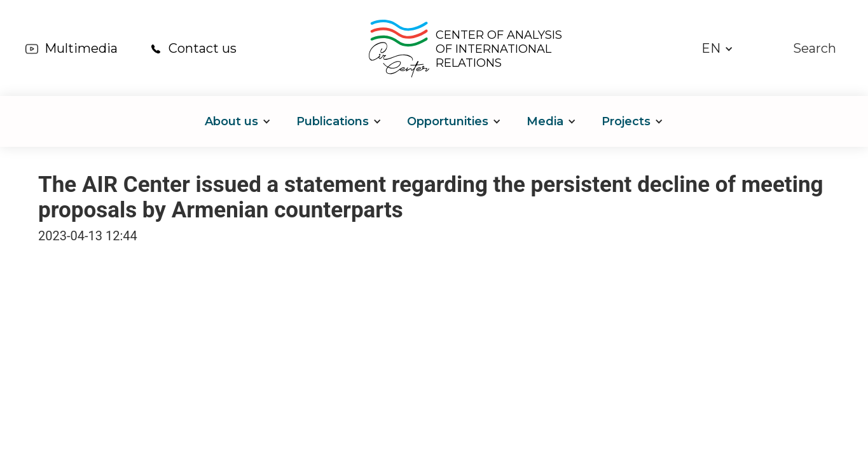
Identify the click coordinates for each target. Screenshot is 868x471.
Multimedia (81, 48)
